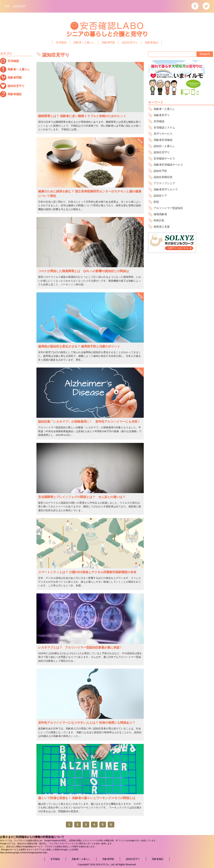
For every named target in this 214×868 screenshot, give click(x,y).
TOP (7, 6)
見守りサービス (163, 134)
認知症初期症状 (163, 177)
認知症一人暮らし (164, 146)
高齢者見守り (162, 115)
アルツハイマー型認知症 (168, 208)
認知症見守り (130, 42)
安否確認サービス (164, 158)
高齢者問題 (108, 42)
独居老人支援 (162, 227)
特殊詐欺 (159, 220)
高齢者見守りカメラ (166, 189)
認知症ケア (160, 196)
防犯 (156, 202)
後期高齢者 (160, 214)
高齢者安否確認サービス (168, 165)
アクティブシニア (164, 183)
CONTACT (19, 6)
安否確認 (61, 42)
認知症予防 (160, 171)
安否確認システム (164, 128)
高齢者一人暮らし (84, 42)
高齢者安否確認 (163, 140)
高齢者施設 (151, 42)
